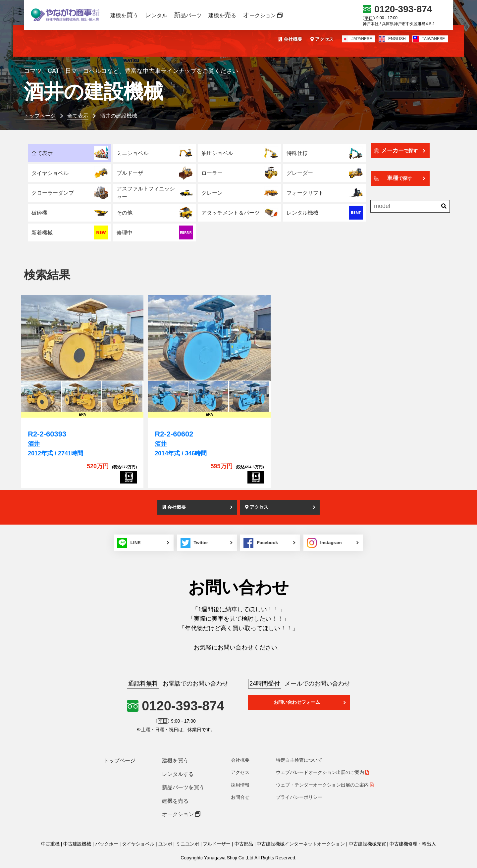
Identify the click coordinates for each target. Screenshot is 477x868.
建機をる (222, 15)
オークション (181, 793)
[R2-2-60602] (174, 329)
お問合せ (240, 775)
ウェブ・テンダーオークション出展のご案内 (325, 763)
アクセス (322, 39)
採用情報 (240, 763)
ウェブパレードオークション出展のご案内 (322, 751)
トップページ (120, 739)
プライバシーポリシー (299, 775)
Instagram (331, 521)
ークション (263, 15)
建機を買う (175, 739)
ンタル (156, 15)
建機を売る (175, 779)
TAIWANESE (429, 39)
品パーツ (188, 15)
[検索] (444, 209)
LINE (125, 521)
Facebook (264, 521)
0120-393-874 (403, 9)
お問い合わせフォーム (297, 681)
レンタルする (178, 752)
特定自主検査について (299, 738)
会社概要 (290, 39)
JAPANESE (357, 39)
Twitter (194, 521)
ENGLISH (392, 39)
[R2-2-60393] (71, 329)
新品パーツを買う (183, 766)
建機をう (124, 15)
